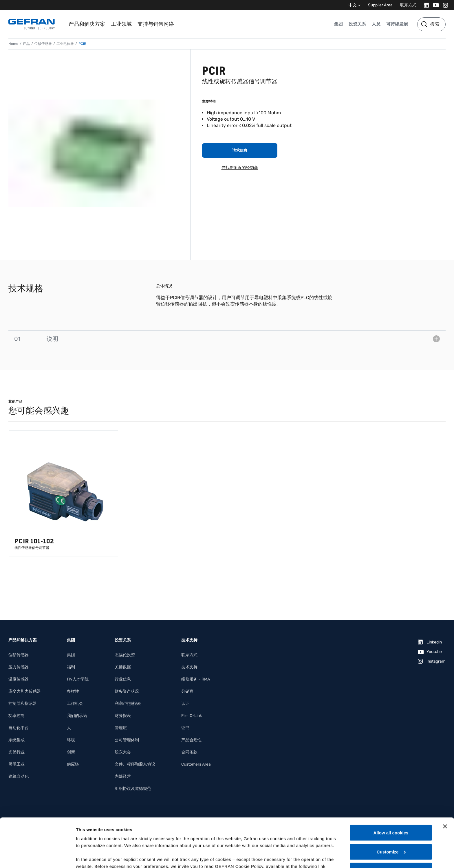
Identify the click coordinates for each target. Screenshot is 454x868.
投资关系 (357, 24)
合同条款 (189, 752)
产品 (26, 44)
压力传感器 (19, 667)
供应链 (73, 764)
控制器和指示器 (23, 704)
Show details (89, 857)
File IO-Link (192, 716)
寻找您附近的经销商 (240, 168)
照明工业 (17, 764)
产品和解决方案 (87, 24)
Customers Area (196, 764)
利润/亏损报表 (128, 704)
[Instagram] (444, 5)
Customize (391, 806)
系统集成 (17, 740)
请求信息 (240, 150)
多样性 (73, 691)
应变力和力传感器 (25, 691)
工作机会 (75, 704)
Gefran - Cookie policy (100, 827)
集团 (338, 24)
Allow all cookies (391, 787)
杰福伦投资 (125, 655)
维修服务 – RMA (196, 679)
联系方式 (408, 5)
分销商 (187, 691)
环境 (71, 740)
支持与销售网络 (156, 24)
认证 (185, 704)
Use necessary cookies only (391, 825)
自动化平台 (19, 728)
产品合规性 (191, 740)
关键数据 (123, 667)
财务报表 (123, 716)
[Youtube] (434, 5)
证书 (185, 728)
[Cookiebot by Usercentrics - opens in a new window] (37, 857)
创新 (71, 752)
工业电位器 (65, 44)
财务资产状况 (127, 691)
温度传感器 (19, 679)
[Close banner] (445, 781)
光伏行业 (17, 752)
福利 (71, 667)
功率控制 (17, 716)
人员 (376, 24)
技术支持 (189, 667)
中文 (353, 5)
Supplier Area (380, 5)
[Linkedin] (425, 5)
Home (13, 44)
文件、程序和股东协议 (135, 764)
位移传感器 (43, 44)
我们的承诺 (77, 716)
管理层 (121, 728)
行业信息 (123, 679)
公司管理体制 (127, 740)
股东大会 (123, 752)
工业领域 (121, 24)
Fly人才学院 (78, 679)
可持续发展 (397, 24)
